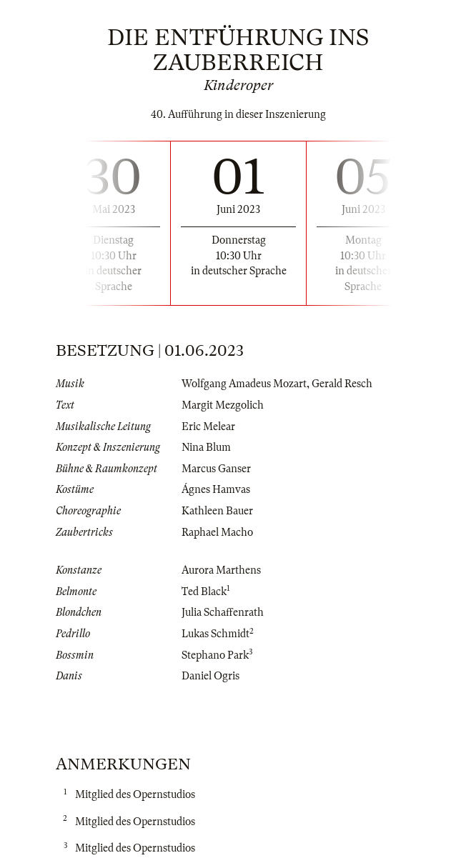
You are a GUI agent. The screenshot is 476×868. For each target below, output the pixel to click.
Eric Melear (208, 426)
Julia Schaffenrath (223, 612)
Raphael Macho (217, 532)
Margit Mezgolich (223, 405)
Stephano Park (215, 655)
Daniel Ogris (210, 676)
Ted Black (204, 592)
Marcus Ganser (216, 469)
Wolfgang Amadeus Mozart (244, 384)
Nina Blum (206, 447)
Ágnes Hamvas (216, 489)
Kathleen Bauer (217, 511)
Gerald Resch (342, 384)
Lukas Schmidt (215, 634)
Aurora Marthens (221, 570)
